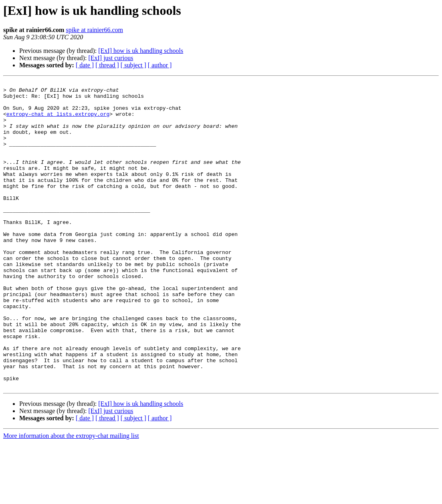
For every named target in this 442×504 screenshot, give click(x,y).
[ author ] (160, 65)
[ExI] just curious (111, 58)
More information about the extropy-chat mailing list (71, 497)
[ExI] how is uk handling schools (141, 51)
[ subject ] (133, 65)
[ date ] (85, 65)
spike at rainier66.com (94, 30)
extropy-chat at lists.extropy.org (58, 121)
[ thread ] (107, 65)
